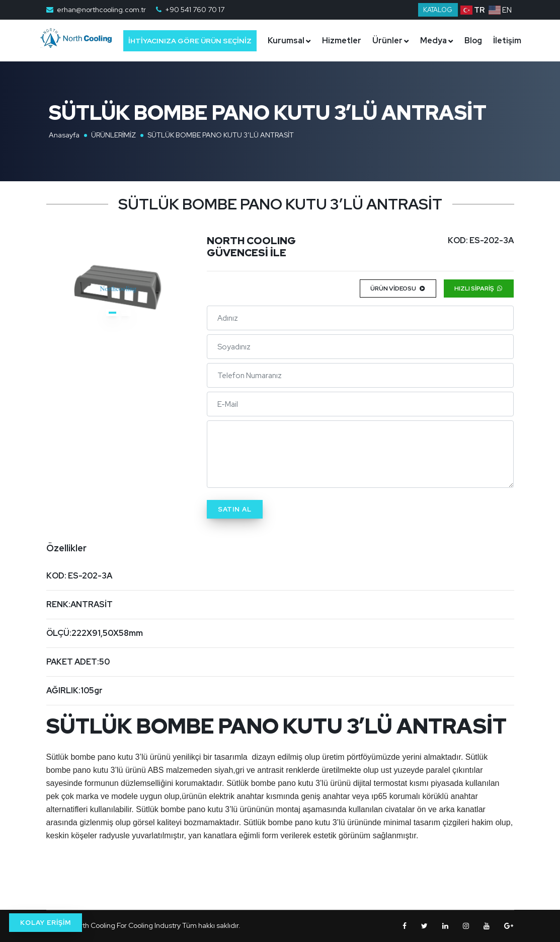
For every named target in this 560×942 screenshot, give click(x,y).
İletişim (292, 82)
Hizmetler (352, 41)
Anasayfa (64, 135)
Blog (484, 41)
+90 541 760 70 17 (195, 10)
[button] (112, 313)
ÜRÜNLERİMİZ (113, 135)
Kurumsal (297, 41)
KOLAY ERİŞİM (46, 923)
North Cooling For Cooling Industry (126, 925)
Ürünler (398, 41)
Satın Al (235, 509)
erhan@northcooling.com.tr (101, 10)
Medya (444, 41)
